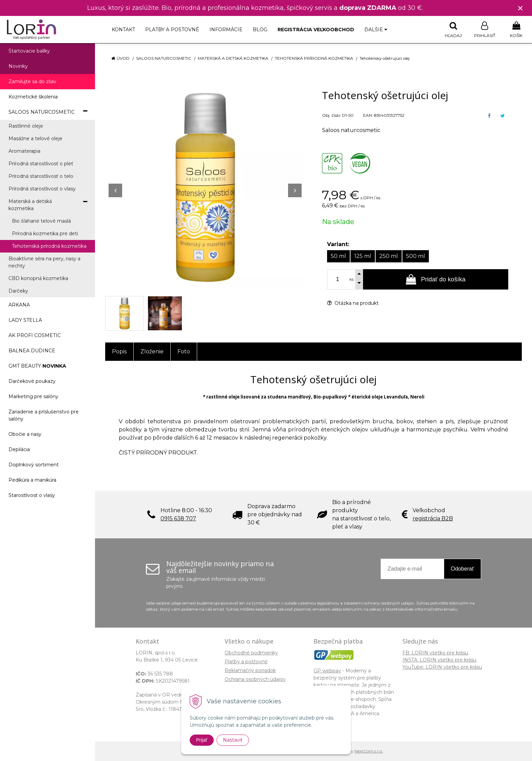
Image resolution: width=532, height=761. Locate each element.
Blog (260, 30)
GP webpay (327, 671)
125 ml (363, 256)
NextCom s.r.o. (369, 751)
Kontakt (123, 30)
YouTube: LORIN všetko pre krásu (442, 667)
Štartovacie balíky (29, 51)
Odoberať (462, 569)
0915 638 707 (178, 518)
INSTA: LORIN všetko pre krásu (439, 660)
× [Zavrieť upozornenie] (520, 8)
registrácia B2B (433, 518)
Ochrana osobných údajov (255, 679)
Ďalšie (376, 30)
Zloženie (152, 351)
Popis (119, 351)
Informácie (226, 30)
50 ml (338, 256)
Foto (184, 351)
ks (351, 279)
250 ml (389, 256)
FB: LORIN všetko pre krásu (435, 653)
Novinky (18, 66)
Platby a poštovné (172, 30)
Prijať (202, 740)
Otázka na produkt (353, 303)
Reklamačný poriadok (250, 670)
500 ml (416, 256)
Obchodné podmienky (251, 653)
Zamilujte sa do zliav (32, 81)
